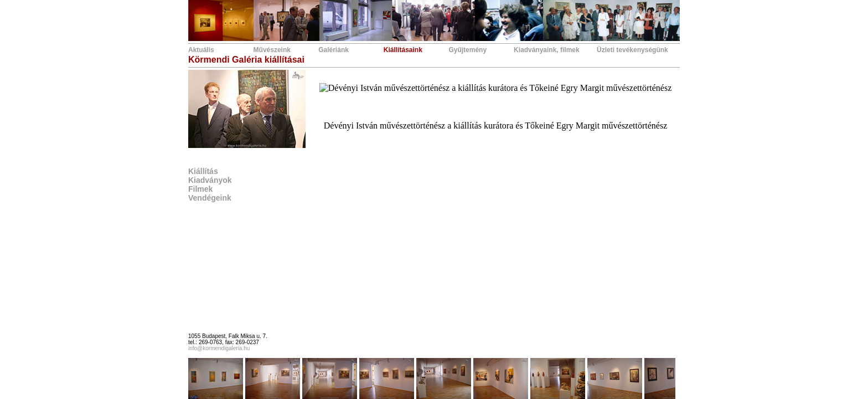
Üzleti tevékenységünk (632, 50)
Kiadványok (210, 180)
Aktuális (201, 50)
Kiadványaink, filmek (547, 50)
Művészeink (272, 50)
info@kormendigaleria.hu (219, 348)
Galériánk (334, 50)
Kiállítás (203, 171)
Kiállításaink (403, 50)
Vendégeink (210, 198)
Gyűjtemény (467, 50)
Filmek (200, 189)
